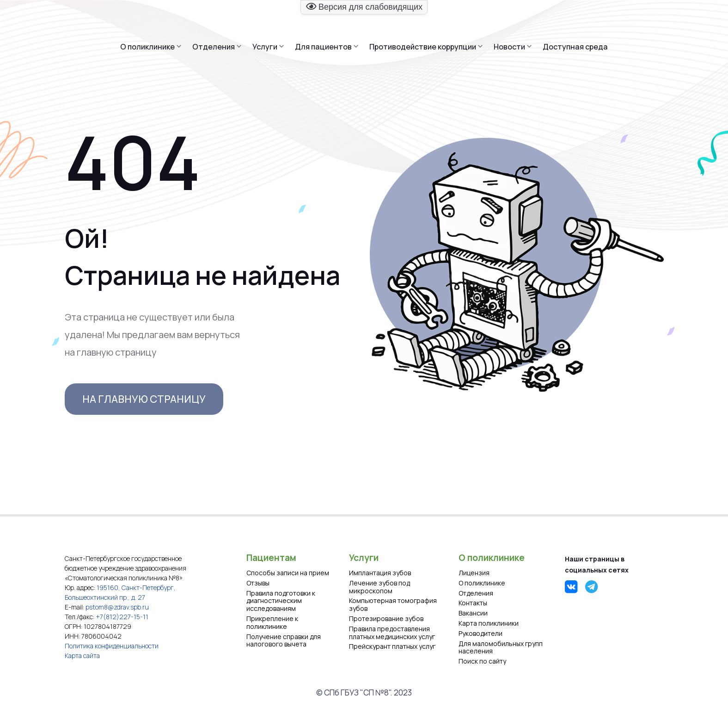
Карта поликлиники (489, 624)
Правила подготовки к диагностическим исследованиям (281, 601)
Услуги (265, 47)
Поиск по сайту (482, 662)
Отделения (214, 47)
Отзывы (258, 583)
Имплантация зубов (380, 573)
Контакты (473, 603)
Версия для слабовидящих (364, 7)
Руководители (480, 634)
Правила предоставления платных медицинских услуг (392, 633)
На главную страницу (144, 399)
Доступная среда (575, 47)
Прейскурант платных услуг (392, 647)
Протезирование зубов (386, 619)
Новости (509, 47)
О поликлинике (147, 47)
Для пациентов (323, 47)
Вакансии (473, 613)
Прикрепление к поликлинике (272, 623)
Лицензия (474, 573)
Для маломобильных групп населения (501, 648)
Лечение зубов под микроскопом (379, 587)
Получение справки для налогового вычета (284, 641)
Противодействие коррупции (423, 47)
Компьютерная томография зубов (393, 605)
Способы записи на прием (288, 573)
